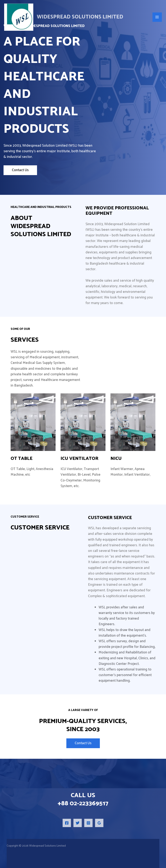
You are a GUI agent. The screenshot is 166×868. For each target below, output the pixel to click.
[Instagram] (88, 823)
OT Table (22, 459)
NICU (116, 459)
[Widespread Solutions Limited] (19, 17)
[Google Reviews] (99, 823)
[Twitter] (78, 823)
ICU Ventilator (79, 459)
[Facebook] (67, 823)
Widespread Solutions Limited (80, 17)
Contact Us (20, 170)
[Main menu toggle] (157, 17)
